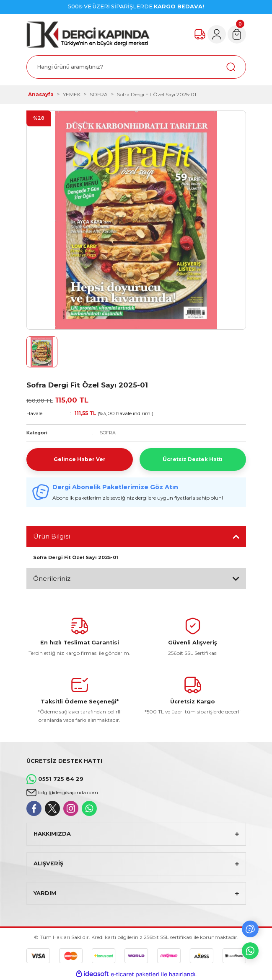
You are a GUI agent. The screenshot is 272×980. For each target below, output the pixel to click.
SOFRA (108, 433)
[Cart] (237, 34)
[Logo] (88, 35)
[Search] (136, 67)
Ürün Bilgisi (52, 536)
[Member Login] (217, 34)
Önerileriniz (52, 579)
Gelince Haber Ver (80, 459)
